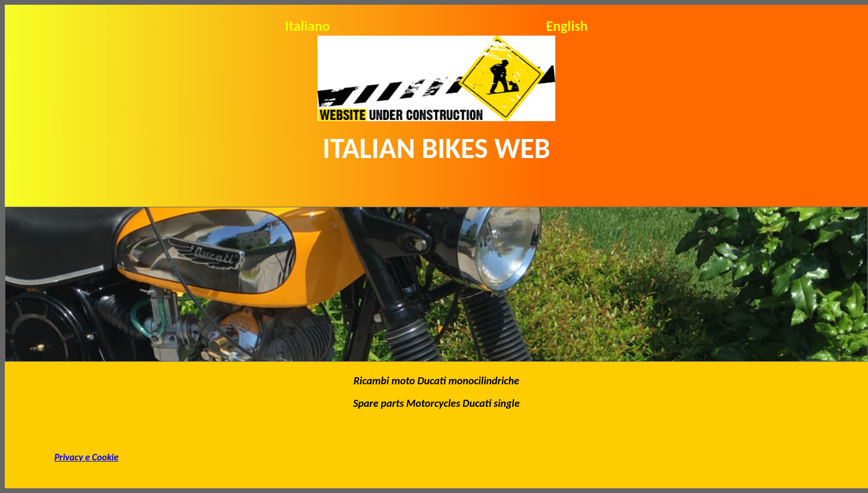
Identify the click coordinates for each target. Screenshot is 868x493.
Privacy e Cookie (87, 457)
